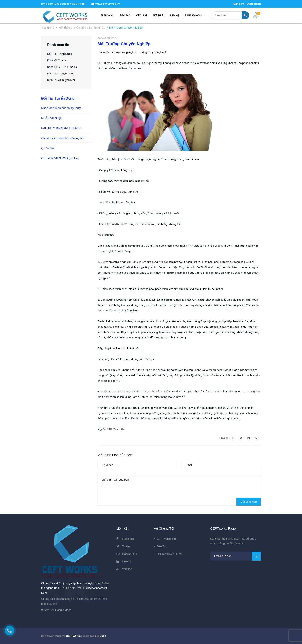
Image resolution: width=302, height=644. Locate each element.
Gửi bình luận (249, 502)
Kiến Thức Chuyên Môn (61, 80)
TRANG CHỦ (107, 16)
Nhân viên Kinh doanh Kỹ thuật (61, 108)
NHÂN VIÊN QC (52, 118)
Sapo (103, 636)
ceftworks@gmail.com (106, 4)
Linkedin (127, 561)
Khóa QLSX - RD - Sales (62, 67)
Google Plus (129, 554)
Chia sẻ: (224, 438)
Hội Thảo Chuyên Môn (61, 73)
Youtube (127, 569)
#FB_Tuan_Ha (116, 429)
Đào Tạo (162, 546)
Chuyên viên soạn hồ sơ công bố (62, 138)
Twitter (126, 546)
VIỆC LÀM (141, 16)
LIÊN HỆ (175, 16)
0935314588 (78, 4)
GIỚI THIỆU (159, 16)
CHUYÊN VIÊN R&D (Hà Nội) (60, 158)
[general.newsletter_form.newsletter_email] (236, 556)
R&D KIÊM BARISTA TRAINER (61, 128)
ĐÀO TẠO (125, 16)
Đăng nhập (254, 4)
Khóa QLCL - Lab (58, 60)
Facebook (128, 539)
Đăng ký (239, 4)
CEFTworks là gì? (167, 539)
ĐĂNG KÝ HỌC (193, 16)
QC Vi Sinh (48, 148)
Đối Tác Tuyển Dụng (60, 54)
